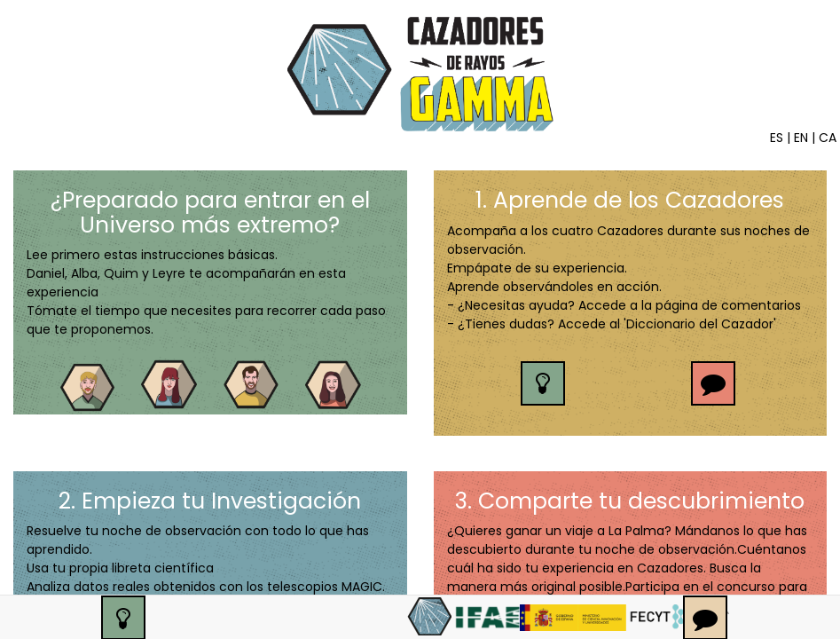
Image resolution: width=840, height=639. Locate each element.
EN (801, 138)
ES (777, 138)
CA (828, 138)
